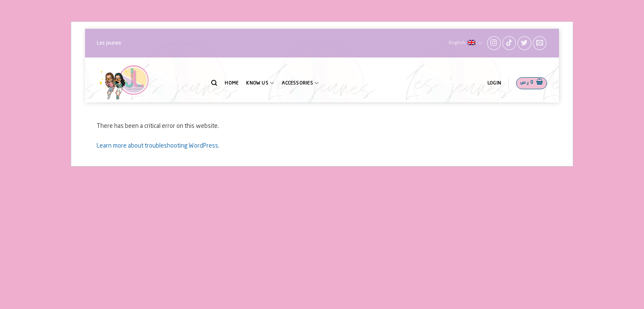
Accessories (300, 83)
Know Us (260, 83)
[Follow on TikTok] (509, 43)
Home (231, 83)
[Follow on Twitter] (524, 43)
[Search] (214, 83)
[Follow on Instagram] (494, 43)
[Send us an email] (540, 43)
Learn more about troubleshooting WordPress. (158, 146)
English (465, 43)
